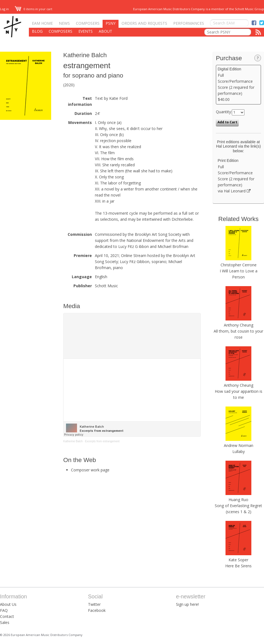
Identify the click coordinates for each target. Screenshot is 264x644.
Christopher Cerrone (239, 265)
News (64, 23)
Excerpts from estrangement (102, 441)
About (105, 31)
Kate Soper (238, 560)
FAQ (4, 610)
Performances (189, 23)
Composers (88, 23)
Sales (5, 622)
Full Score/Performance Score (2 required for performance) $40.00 (239, 84)
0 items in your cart (34, 9)
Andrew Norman (239, 445)
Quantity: (224, 112)
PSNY (111, 23)
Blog (37, 31)
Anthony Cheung (239, 325)
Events (86, 31)
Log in (4, 9)
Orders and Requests (144, 23)
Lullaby (239, 451)
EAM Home (42, 23)
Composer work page (90, 470)
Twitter (94, 604)
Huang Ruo (238, 500)
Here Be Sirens (238, 566)
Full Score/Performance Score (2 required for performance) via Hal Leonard (239, 176)
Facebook (97, 610)
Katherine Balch (85, 55)
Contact (7, 616)
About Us (8, 604)
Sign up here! (187, 604)
